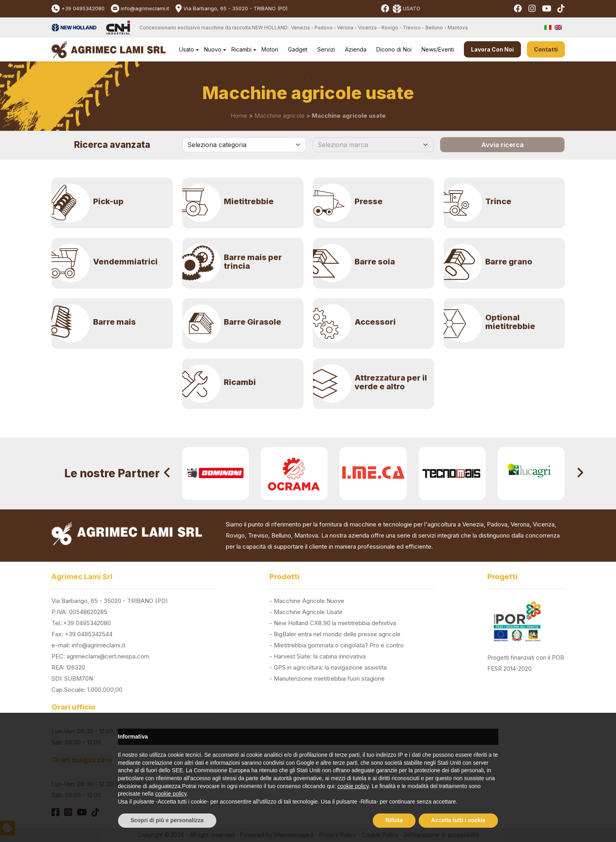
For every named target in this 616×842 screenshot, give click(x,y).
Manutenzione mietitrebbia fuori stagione (329, 678)
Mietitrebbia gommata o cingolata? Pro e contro (339, 645)
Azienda (356, 49)
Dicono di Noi (394, 49)
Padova (497, 524)
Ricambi (241, 49)
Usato (187, 49)
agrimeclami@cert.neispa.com (108, 656)
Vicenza (544, 524)
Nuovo (213, 49)
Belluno (281, 535)
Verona (520, 524)
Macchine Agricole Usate (308, 612)
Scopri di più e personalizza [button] (167, 820)
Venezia (473, 524)
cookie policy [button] (353, 786)
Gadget (298, 49)
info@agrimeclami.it (145, 9)
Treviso (258, 535)
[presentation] (167, 474)
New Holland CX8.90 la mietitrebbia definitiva (335, 623)
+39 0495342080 (83, 9)
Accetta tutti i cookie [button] (459, 820)
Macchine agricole (279, 116)
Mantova (306, 535)
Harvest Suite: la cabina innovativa (320, 656)
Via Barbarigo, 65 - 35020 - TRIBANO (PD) (236, 9)
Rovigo (235, 535)
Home (239, 116)
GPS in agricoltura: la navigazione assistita (330, 667)
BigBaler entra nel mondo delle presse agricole (337, 634)
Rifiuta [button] (394, 820)
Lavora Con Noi (492, 49)
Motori (270, 49)
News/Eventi (438, 49)
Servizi (326, 49)
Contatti (546, 49)
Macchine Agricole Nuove (309, 601)
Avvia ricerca (503, 145)
